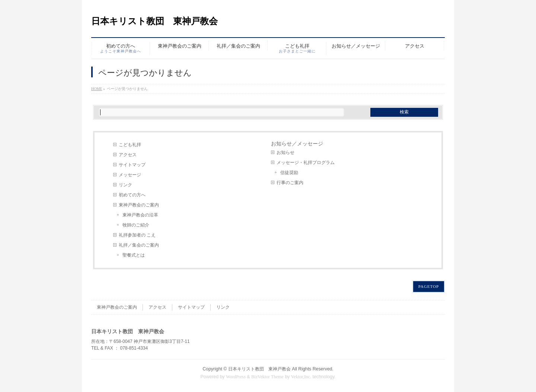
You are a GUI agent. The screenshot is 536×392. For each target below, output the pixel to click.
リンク (125, 185)
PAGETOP (429, 286)
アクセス (128, 155)
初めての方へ (132, 195)
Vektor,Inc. (301, 377)
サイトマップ (132, 165)
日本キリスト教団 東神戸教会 (154, 21)
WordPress (236, 377)
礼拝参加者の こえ (137, 235)
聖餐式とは (134, 255)
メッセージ (130, 175)
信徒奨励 (289, 173)
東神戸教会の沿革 (140, 215)
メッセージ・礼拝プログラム (306, 163)
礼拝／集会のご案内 (139, 245)
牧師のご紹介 (136, 225)
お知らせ (285, 152)
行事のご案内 (290, 183)
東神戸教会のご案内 (139, 205)
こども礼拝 (130, 145)
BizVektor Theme (267, 377)
